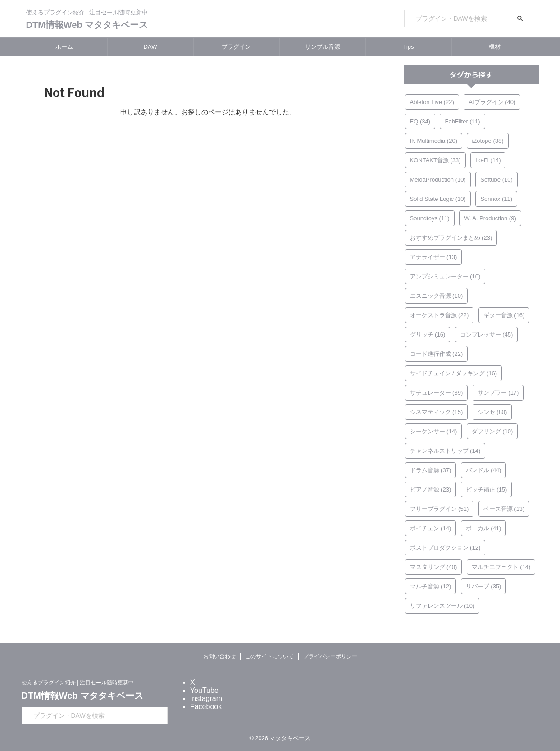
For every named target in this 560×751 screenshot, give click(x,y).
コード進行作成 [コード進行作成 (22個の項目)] (437, 354)
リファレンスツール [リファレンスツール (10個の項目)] (442, 606)
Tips (408, 47)
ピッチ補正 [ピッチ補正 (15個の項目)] (487, 489)
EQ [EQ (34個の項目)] (420, 121)
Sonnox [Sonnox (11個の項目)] (496, 199)
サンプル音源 (323, 47)
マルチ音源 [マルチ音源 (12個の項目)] (431, 586)
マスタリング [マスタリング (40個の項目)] (434, 567)
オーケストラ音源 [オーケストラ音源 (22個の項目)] (439, 315)
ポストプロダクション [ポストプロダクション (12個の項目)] (445, 548)
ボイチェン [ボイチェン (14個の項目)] (431, 528)
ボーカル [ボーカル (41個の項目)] (484, 528)
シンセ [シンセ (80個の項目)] (492, 412)
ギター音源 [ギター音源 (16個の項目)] (504, 315)
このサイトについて (269, 656)
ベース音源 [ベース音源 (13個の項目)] (504, 509)
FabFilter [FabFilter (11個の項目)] (462, 121)
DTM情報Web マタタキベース (87, 25)
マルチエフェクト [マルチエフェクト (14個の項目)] (501, 567)
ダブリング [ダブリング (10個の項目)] (492, 431)
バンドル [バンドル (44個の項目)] (484, 470)
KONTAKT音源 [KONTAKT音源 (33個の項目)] (435, 160)
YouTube (204, 690)
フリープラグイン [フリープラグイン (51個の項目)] (439, 509)
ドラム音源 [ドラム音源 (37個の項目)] (431, 470)
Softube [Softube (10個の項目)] (496, 180)
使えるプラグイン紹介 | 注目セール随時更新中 (78, 683)
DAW (150, 47)
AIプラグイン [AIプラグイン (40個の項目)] (492, 102)
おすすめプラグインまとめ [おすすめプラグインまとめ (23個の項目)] (451, 238)
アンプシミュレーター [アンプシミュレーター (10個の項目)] (445, 276)
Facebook (206, 707)
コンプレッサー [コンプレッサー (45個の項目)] (487, 335)
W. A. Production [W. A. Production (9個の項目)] (490, 218)
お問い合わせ (219, 656)
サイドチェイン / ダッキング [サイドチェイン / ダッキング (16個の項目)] (454, 373)
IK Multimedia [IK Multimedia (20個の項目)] (434, 141)
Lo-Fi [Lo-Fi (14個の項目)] (488, 160)
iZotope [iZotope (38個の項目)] (487, 141)
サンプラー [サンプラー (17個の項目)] (498, 393)
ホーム (64, 47)
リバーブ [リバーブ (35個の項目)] (484, 586)
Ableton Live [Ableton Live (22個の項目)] (432, 102)
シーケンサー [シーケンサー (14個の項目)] (434, 431)
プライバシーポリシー (330, 656)
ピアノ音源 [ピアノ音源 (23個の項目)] (431, 489)
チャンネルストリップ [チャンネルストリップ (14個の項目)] (445, 451)
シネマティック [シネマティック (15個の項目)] (437, 412)
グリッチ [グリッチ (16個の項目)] (428, 335)
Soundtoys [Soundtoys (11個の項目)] (430, 218)
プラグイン (236, 47)
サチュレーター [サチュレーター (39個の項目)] (437, 393)
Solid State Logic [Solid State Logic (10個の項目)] (438, 199)
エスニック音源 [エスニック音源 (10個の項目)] (437, 296)
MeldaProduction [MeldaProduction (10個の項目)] (438, 180)
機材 (495, 47)
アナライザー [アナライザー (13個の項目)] (434, 257)
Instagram (206, 699)
